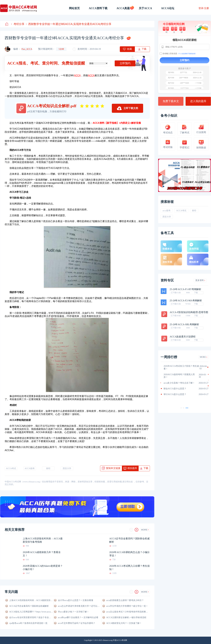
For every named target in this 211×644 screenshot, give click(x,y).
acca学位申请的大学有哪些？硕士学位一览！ (127, 606)
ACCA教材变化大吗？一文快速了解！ (124, 623)
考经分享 (18, 24)
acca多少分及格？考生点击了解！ (179, 383)
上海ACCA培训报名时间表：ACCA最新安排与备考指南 (43, 540)
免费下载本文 (171, 101)
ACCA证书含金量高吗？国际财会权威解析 (129, 540)
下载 (196, 293)
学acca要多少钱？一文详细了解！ (74, 612)
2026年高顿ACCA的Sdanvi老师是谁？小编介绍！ (43, 568)
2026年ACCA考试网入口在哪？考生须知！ (129, 568)
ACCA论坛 (168, 8)
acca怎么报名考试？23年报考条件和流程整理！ (128, 612)
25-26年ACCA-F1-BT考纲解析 (185, 289)
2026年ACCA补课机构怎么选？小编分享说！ (129, 554)
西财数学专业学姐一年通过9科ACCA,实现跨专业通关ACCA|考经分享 (69, 24)
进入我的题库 (198, 101)
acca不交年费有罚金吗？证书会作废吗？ (77, 623)
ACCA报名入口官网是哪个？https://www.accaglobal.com (31, 612)
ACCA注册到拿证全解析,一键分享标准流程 (126, 617)
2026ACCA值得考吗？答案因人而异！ (179, 376)
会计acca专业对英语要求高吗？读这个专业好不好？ (31, 617)
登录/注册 (204, 8)
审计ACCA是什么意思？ (175, 394)
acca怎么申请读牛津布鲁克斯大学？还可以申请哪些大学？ (80, 606)
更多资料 (200, 280)
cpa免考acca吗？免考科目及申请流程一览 (28, 623)
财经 (48, 468)
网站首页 (74, 8)
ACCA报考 (30, 468)
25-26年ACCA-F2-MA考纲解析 (186, 301)
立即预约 (125, 63)
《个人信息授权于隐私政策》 (187, 54)
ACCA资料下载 (98, 8)
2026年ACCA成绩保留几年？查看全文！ (42, 554)
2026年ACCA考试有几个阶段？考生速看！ (181, 367)
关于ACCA (145, 8)
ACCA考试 (11, 468)
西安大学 (67, 468)
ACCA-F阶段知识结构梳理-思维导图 (189, 312)
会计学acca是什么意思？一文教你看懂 (76, 600)
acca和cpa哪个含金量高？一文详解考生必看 (78, 617)
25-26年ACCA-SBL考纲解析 (184, 324)
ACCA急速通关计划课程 (183, 337)
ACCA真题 (123, 8)
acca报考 (167, 211)
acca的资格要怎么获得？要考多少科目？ (125, 600)
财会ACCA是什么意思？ (175, 389)
